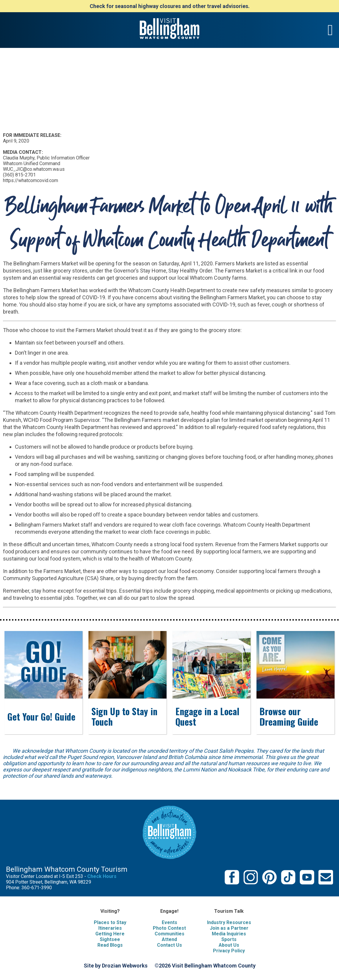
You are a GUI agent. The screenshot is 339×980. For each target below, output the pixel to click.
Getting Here (110, 934)
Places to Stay (110, 922)
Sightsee (110, 939)
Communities (169, 934)
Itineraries (110, 928)
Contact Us (169, 945)
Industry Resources (229, 922)
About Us (229, 945)
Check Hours (102, 876)
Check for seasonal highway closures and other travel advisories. (170, 6)
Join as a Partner (229, 928)
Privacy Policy (229, 951)
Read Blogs (110, 945)
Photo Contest (169, 928)
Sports (229, 939)
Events (169, 922)
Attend (169, 939)
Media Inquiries (229, 934)
